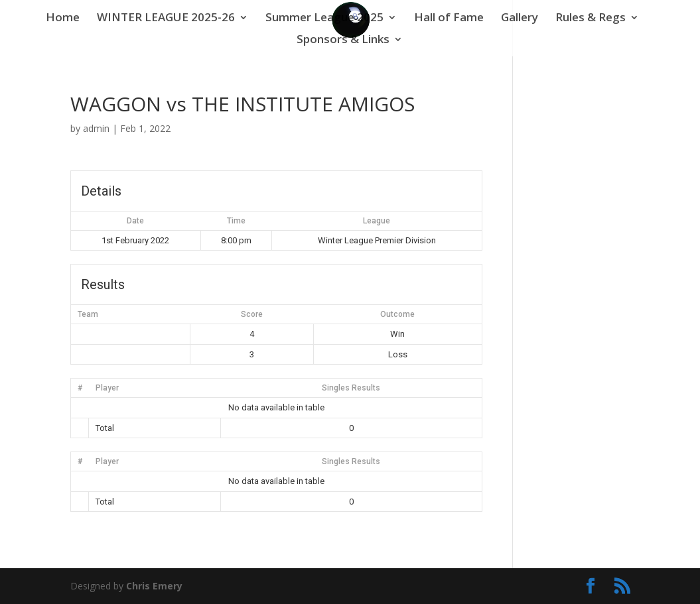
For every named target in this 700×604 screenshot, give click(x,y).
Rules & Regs (591, 19)
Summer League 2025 (324, 19)
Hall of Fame (449, 19)
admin (96, 128)
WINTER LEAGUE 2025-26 (166, 19)
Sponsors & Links (343, 40)
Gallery (520, 19)
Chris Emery (154, 586)
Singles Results (351, 388)
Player (107, 388)
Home (63, 19)
